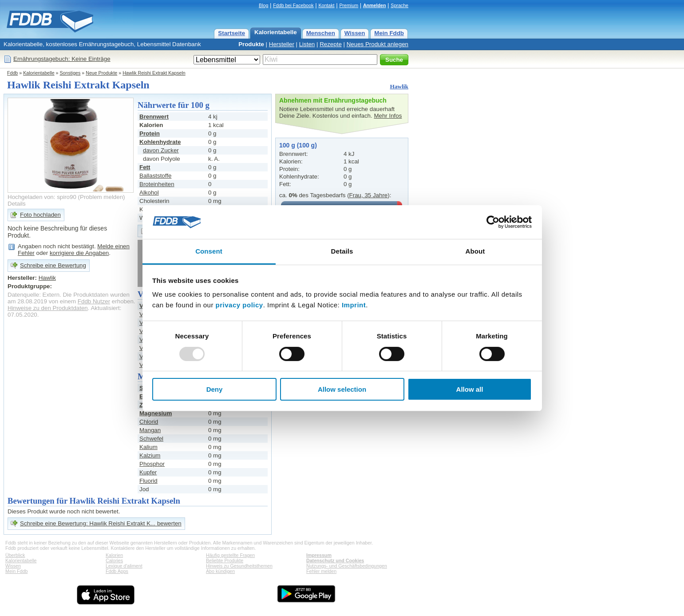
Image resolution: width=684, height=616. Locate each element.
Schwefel (151, 439)
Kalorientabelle (276, 32)
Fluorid (148, 481)
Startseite (231, 33)
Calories (114, 560)
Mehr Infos (388, 116)
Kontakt (326, 5)
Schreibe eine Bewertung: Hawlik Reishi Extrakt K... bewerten (101, 523)
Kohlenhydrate (160, 142)
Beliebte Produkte (225, 560)
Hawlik (399, 86)
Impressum (319, 555)
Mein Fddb (389, 33)
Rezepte (331, 44)
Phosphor (152, 464)
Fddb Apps (117, 571)
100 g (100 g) (298, 145)
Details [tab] (342, 251)
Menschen (321, 33)
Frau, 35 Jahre (369, 195)
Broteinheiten (157, 184)
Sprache (399, 5)
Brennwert (154, 117)
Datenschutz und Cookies (335, 560)
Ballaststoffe (155, 176)
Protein (150, 133)
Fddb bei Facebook (293, 5)
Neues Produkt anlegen (378, 44)
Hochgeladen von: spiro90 (42, 197)
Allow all (470, 389)
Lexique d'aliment (124, 566)
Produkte (251, 44)
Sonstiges (70, 73)
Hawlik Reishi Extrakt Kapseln (154, 73)
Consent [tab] (209, 251)
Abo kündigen (220, 571)
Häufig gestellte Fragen (230, 555)
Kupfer (148, 472)
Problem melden (101, 197)
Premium (349, 5)
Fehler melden (321, 571)
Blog (263, 5)
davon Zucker (161, 150)
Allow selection (342, 389)
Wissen (355, 33)
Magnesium (156, 413)
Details (17, 204)
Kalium (148, 447)
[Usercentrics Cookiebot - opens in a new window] (493, 222)
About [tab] (475, 251)
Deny (215, 389)
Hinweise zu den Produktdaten (48, 308)
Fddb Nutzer (94, 301)
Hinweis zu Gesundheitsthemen (239, 566)
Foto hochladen (40, 215)
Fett (145, 167)
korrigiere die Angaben (79, 253)
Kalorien (114, 555)
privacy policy (239, 305)
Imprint (354, 305)
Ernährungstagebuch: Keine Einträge (62, 59)
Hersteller (282, 44)
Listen (307, 44)
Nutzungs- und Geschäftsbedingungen (347, 566)
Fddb (12, 73)
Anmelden (375, 5)
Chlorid (149, 422)
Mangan (150, 430)
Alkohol (149, 193)
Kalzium (150, 455)
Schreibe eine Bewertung (53, 265)
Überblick (15, 555)
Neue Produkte (101, 73)
